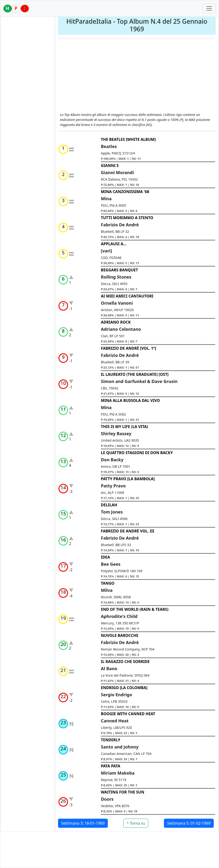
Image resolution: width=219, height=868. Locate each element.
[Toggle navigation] (209, 8)
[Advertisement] (137, 76)
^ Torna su (136, 823)
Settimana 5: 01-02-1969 (189, 823)
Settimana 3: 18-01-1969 (83, 823)
